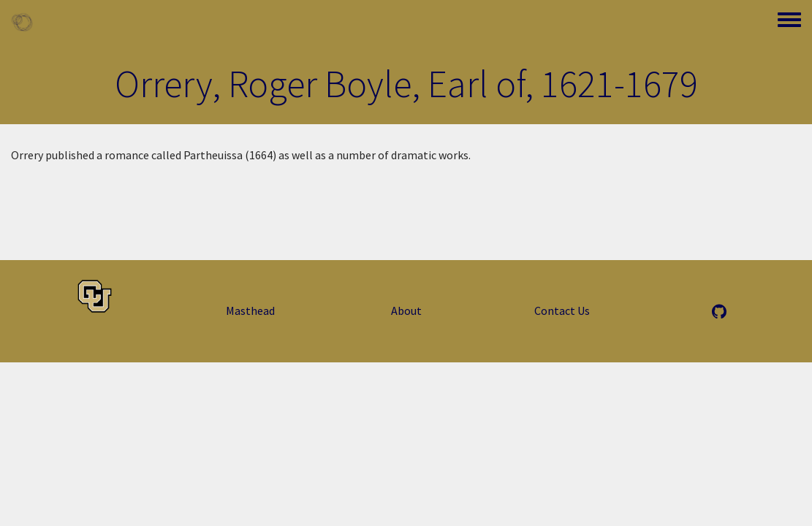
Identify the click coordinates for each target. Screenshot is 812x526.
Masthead (250, 310)
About (406, 310)
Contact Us (562, 310)
